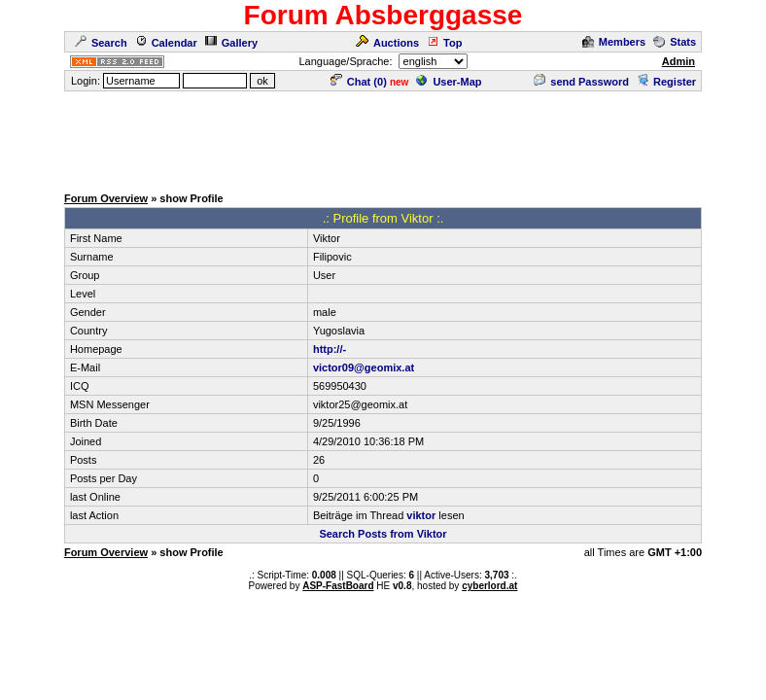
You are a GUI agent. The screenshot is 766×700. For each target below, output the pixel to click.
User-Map (449, 82)
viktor (421, 515)
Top (444, 43)
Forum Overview (106, 198)
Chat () (359, 82)
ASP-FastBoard (338, 586)
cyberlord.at (489, 586)
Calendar (166, 43)
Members (614, 42)
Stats (675, 42)
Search (101, 43)
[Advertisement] (383, 137)
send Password (581, 82)
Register (666, 82)
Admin (679, 61)
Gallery (231, 43)
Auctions (387, 43)
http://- (330, 349)
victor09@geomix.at (364, 367)
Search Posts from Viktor (383, 534)
